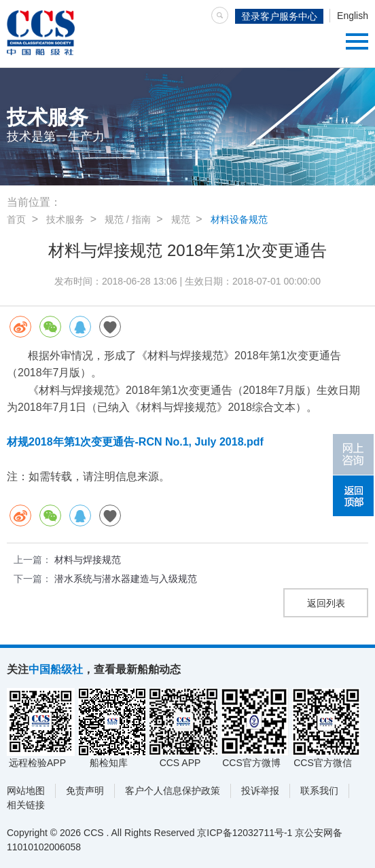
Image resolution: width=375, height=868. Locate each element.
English (353, 16)
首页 (16, 219)
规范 (181, 219)
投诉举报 (260, 791)
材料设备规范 (239, 219)
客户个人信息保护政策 (173, 791)
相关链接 (26, 805)
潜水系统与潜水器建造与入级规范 (126, 579)
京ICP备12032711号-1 (245, 833)
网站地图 (26, 791)
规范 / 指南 (128, 219)
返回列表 (326, 603)
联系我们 (319, 791)
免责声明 (85, 791)
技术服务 (65, 219)
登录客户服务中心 (279, 16)
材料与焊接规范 (88, 560)
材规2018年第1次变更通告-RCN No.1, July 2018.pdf (135, 442)
